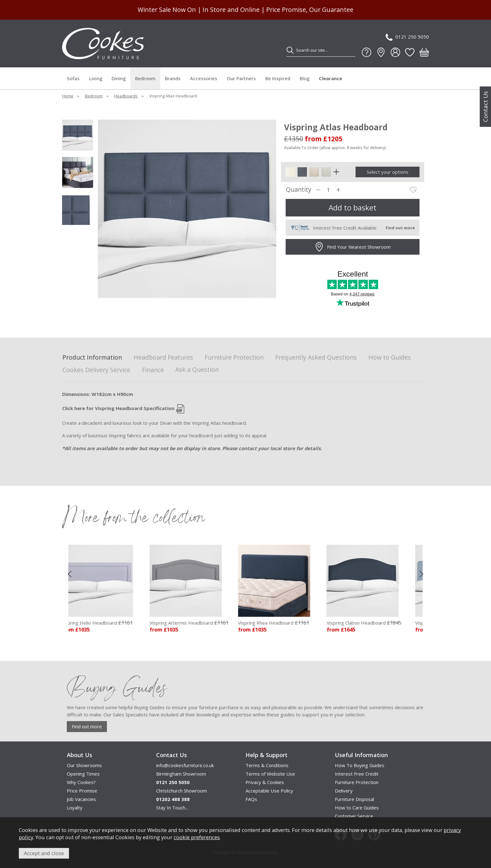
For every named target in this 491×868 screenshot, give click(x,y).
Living (96, 78)
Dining (119, 78)
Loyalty (75, 808)
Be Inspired (278, 78)
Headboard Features (163, 358)
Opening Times (83, 774)
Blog (305, 78)
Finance (153, 370)
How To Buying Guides (360, 765)
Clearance (330, 78)
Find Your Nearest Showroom (353, 247)
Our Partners (241, 78)
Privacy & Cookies (265, 782)
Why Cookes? (81, 782)
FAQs (251, 799)
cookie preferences (197, 837)
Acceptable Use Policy (269, 791)
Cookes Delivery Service (96, 370)
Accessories (204, 78)
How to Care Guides (357, 808)
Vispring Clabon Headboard (368, 623)
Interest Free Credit (357, 774)
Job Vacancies (81, 799)
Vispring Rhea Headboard (278, 623)
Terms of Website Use (270, 774)
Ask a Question (197, 369)
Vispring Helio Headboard (101, 623)
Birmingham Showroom (181, 774)
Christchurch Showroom (182, 791)
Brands (173, 78)
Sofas (73, 78)
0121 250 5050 (407, 37)
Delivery (344, 791)
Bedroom (145, 78)
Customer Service (354, 816)
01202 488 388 (173, 799)
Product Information (92, 358)
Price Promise (82, 791)
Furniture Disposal (354, 799)
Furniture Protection (234, 358)
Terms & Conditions (267, 765)
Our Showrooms (84, 765)
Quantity (299, 190)
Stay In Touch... (172, 808)
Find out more (87, 726)
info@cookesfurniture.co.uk (185, 765)
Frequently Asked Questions (316, 358)
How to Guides (390, 358)
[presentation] (69, 574)
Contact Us (485, 107)
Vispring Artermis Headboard (193, 623)
